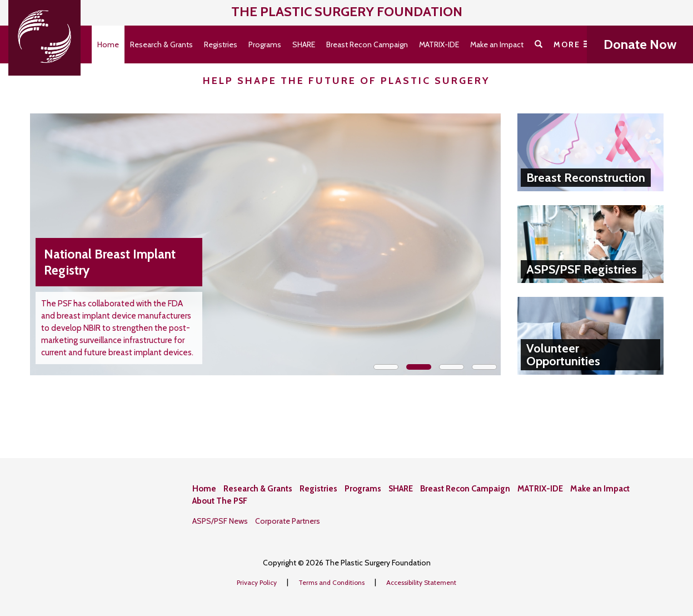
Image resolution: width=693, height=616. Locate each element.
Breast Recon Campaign (367, 44)
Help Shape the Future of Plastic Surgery (346, 81)
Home (108, 44)
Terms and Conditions (332, 582)
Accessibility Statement (421, 582)
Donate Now (640, 44)
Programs (265, 44)
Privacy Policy (258, 582)
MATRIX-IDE (439, 44)
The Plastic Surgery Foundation (347, 11)
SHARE (304, 44)
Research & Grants (161, 44)
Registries (221, 44)
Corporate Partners (288, 521)
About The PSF (220, 501)
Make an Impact (497, 44)
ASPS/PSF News (220, 521)
